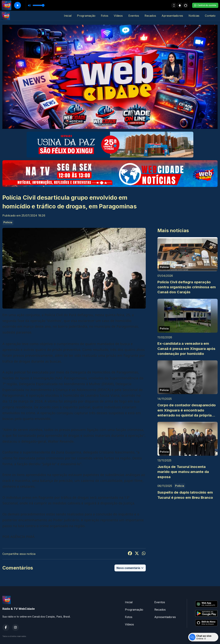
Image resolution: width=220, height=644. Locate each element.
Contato (210, 16)
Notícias (194, 16)
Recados (150, 16)
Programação (86, 16)
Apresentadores (172, 16)
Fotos (105, 16)
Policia (8, 222)
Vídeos (118, 16)
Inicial (68, 16)
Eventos (134, 16)
